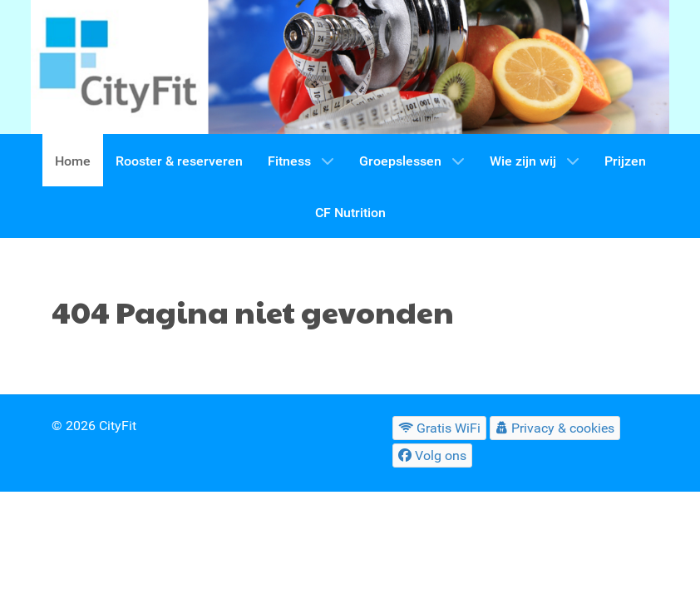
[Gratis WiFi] (440, 428)
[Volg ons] (433, 455)
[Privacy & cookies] (555, 428)
